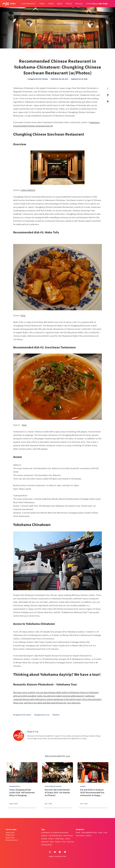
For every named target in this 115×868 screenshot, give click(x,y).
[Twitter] (108, 95)
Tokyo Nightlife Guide (89, 832)
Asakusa (83, 786)
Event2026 (91, 3)
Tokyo (42, 3)
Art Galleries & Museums (60, 832)
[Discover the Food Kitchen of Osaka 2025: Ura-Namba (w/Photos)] (57, 798)
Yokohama (56, 715)
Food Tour (70, 842)
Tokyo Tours (10, 832)
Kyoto (60, 3)
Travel (100, 832)
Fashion (58, 842)
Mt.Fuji (69, 3)
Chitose (51, 839)
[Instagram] (50, 852)
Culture (68, 839)
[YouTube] (55, 852)
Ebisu (52, 842)
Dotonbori (45, 842)
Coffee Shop (59, 839)
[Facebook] (108, 101)
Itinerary (79, 3)
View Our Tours (101, 4)
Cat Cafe (44, 839)
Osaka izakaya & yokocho (53, 786)
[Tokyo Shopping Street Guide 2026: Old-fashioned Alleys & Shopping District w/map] (22, 798)
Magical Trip (33, 731)
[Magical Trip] (19, 736)
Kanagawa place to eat (42, 715)
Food (64, 842)
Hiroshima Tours (12, 840)
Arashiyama (46, 832)
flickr (23, 315)
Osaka (51, 3)
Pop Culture (80, 835)
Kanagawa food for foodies (38, 79)
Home (78, 832)
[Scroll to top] (108, 89)
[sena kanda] (11, 767)
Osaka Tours (10, 835)
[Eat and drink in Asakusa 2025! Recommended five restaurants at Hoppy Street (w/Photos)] (93, 798)
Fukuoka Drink (47, 845)
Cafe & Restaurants (55, 835)
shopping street (15, 786)
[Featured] (69, 767)
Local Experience (28, 3)
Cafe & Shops (68, 835)
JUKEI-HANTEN (28, 190)
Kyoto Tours (10, 838)
